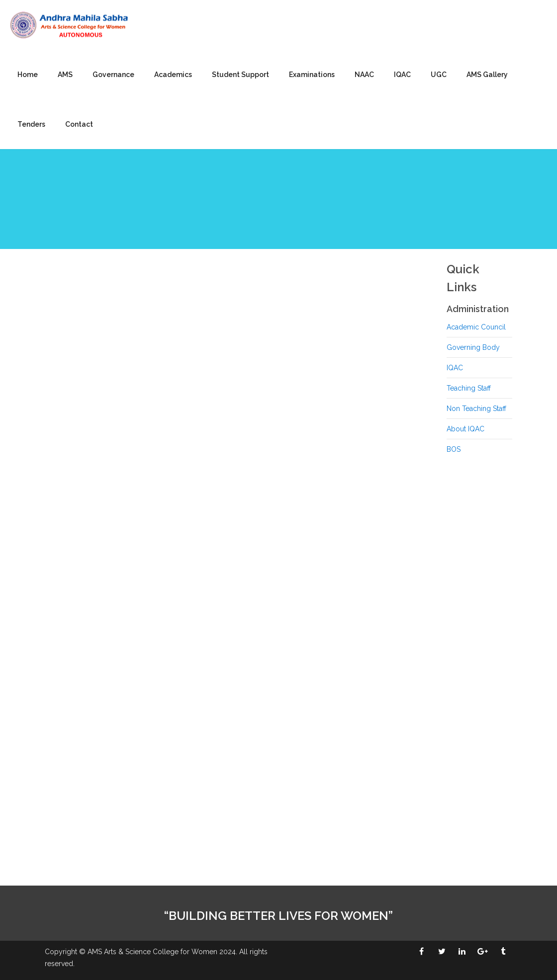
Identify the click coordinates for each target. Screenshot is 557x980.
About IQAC (465, 429)
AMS (65, 75)
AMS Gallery (487, 75)
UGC (439, 75)
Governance (113, 75)
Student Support (240, 75)
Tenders (31, 124)
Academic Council (476, 327)
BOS (454, 449)
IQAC (402, 75)
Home (28, 75)
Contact (79, 124)
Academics (173, 75)
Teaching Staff (469, 388)
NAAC (364, 75)
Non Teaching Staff (476, 408)
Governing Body (473, 347)
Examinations (312, 75)
